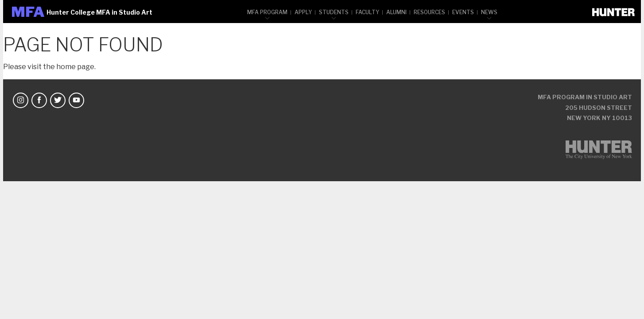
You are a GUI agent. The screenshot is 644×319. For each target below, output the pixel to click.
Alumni (396, 12)
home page (75, 67)
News (489, 12)
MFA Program (267, 12)
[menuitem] (268, 12)
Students (334, 12)
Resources (429, 12)
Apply (303, 12)
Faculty (367, 12)
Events (463, 12)
